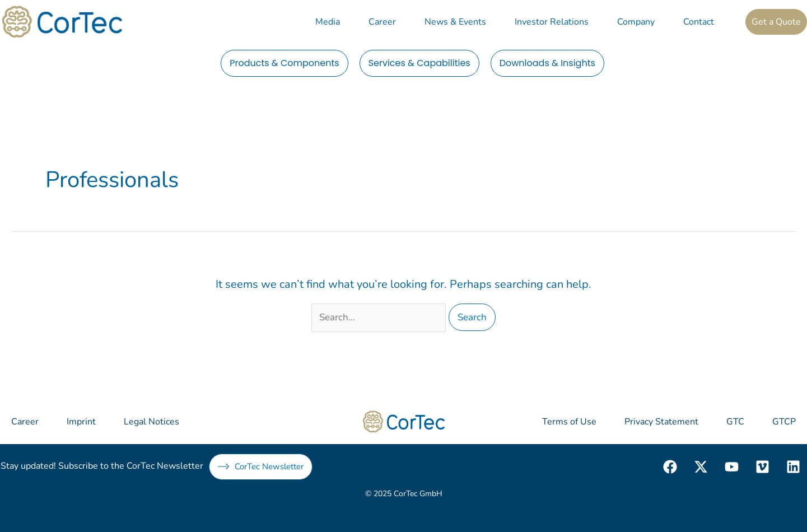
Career (382, 22)
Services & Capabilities (419, 63)
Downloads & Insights (547, 63)
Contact (699, 22)
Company (636, 22)
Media (328, 22)
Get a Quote (776, 22)
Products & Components (284, 63)
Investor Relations (552, 22)
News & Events (455, 22)
